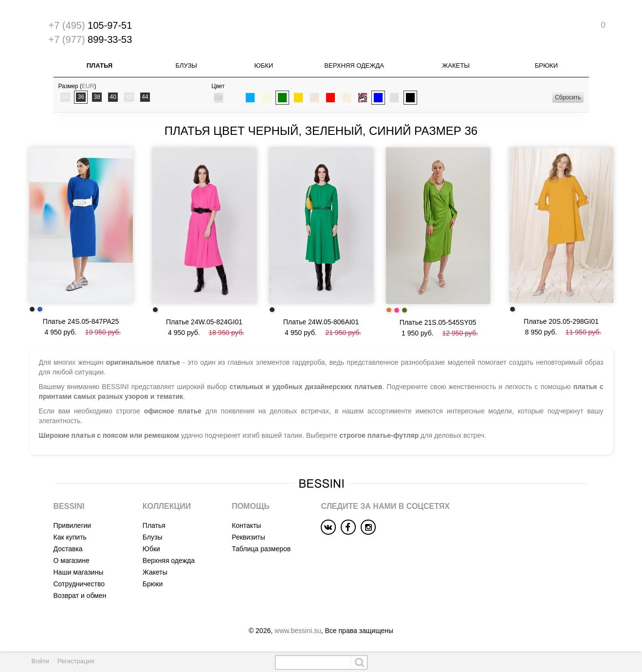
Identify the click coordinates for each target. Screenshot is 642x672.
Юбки (264, 65)
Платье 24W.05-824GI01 (204, 322)
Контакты (246, 525)
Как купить (70, 537)
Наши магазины (79, 572)
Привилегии (73, 525)
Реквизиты (248, 537)
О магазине (72, 560)
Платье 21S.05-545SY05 (438, 322)
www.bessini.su (298, 631)
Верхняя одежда (354, 65)
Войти (40, 661)
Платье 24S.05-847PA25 (81, 321)
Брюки (546, 65)
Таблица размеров (261, 549)
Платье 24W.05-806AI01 (321, 322)
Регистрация (76, 661)
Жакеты (456, 65)
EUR (88, 86)
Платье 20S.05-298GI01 (561, 321)
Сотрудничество (79, 584)
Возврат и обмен (80, 596)
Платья (100, 65)
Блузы (186, 65)
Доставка (68, 549)
